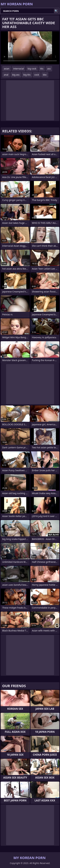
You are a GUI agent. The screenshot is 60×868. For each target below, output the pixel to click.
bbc (45, 75)
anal (6, 75)
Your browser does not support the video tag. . (30, 48)
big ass (16, 75)
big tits (27, 75)
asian (7, 69)
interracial (19, 69)
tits (42, 69)
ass (49, 69)
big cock (32, 69)
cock (37, 75)
